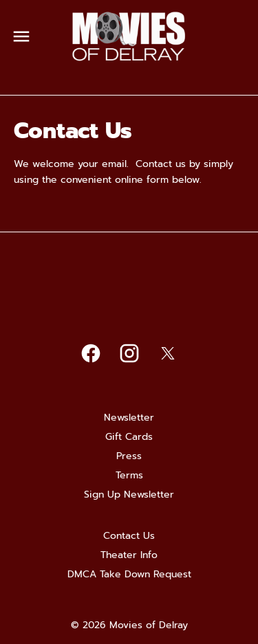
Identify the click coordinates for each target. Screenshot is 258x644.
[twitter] (168, 353)
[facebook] (91, 353)
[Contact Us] (129, 536)
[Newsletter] (129, 418)
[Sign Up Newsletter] (129, 495)
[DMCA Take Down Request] (129, 575)
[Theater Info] (129, 555)
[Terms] (129, 476)
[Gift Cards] (129, 437)
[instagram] (129, 353)
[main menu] (21, 36)
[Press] (129, 456)
